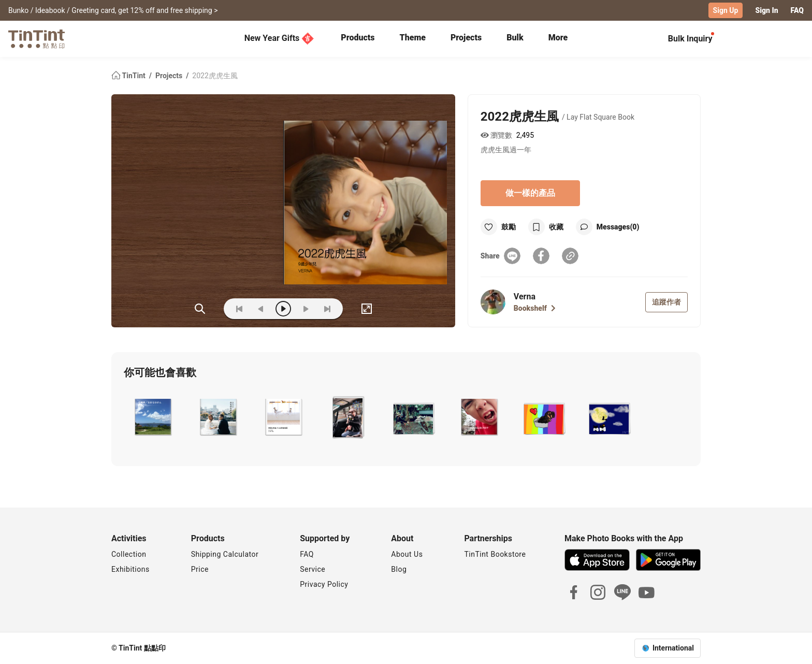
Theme (413, 38)
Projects (466, 38)
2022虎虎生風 (215, 76)
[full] (367, 309)
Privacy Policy (324, 584)
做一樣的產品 (530, 193)
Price (200, 569)
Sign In (766, 10)
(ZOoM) (200, 309)
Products (358, 38)
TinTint (129, 76)
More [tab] (558, 38)
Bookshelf (535, 308)
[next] (306, 309)
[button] (152, 417)
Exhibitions (130, 569)
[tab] (358, 39)
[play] (283, 309)
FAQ (797, 10)
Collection (129, 554)
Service (313, 569)
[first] (239, 309)
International (673, 648)
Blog (399, 569)
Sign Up (726, 10)
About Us (407, 554)
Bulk (515, 38)
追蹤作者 (666, 302)
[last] (327, 309)
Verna (525, 297)
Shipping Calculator (225, 554)
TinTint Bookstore (495, 554)
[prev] (261, 309)
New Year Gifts (279, 38)
